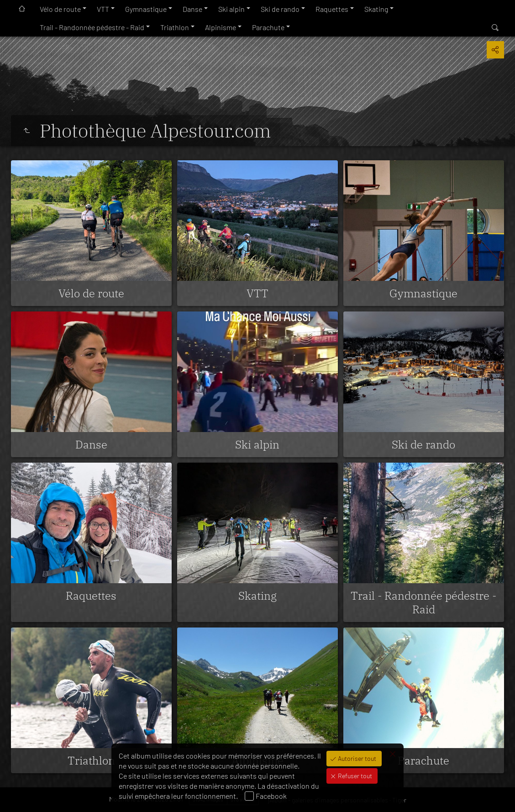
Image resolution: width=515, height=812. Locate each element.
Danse (192, 9)
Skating (376, 9)
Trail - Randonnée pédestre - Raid (92, 27)
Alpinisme (221, 27)
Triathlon (175, 27)
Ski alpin (231, 9)
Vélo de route (60, 9)
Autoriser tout (356, 758)
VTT (103, 9)
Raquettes (332, 9)
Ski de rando (280, 9)
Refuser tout (354, 776)
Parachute (268, 27)
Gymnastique (146, 9)
